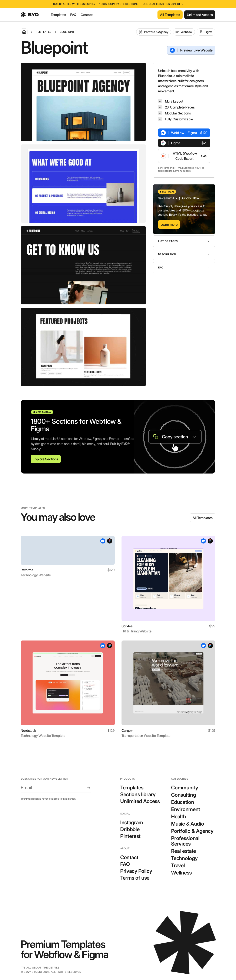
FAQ (73, 15)
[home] (30, 15)
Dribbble (130, 829)
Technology (184, 858)
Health (178, 817)
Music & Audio (187, 824)
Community (185, 788)
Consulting (183, 795)
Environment (185, 809)
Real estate (183, 851)
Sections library (138, 795)
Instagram (132, 823)
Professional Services (185, 841)
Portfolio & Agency (192, 831)
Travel (178, 865)
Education (182, 802)
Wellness (181, 873)
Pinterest (130, 836)
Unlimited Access (140, 801)
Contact (87, 15)
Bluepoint (67, 32)
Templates (58, 15)
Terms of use (135, 878)
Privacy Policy (136, 871)
